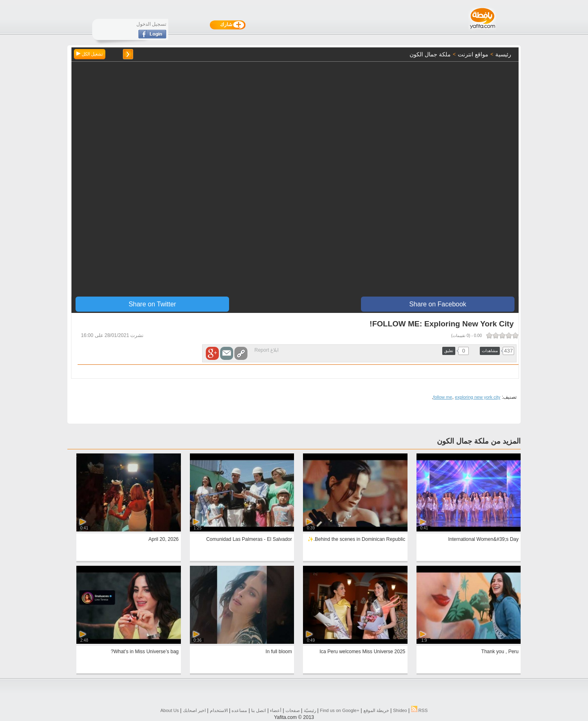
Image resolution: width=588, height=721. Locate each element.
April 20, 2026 (163, 539)
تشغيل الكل (90, 54)
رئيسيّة (310, 710)
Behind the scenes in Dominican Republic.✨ (356, 539)
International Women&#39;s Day (483, 539)
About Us (170, 710)
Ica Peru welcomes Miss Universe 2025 (362, 652)
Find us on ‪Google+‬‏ (340, 710)
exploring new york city (478, 397)
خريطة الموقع (376, 710)
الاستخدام (219, 710)
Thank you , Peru (500, 652)
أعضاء (276, 710)
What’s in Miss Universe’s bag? (145, 652)
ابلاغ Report (266, 350)
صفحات (293, 710)
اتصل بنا (258, 710)
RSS (420, 710)
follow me (443, 397)
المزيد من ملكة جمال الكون (479, 441)
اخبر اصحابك (194, 710)
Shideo (400, 710)
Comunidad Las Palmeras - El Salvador (249, 539)
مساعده (239, 710)
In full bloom (279, 652)
